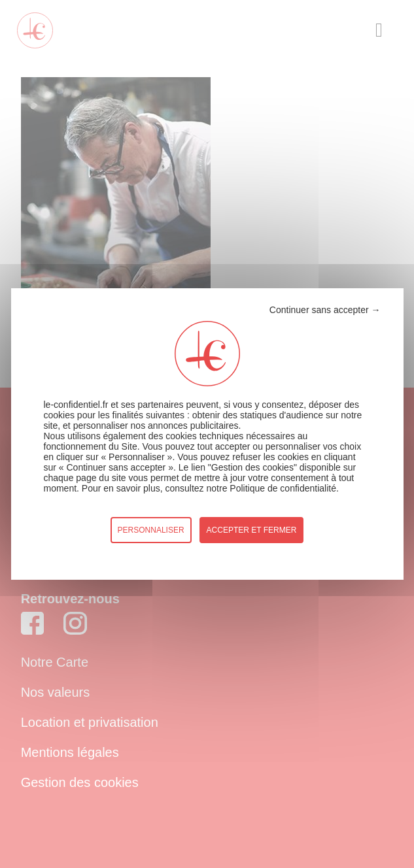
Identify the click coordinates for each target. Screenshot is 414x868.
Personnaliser (151, 530)
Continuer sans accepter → (325, 310)
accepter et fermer (252, 530)
